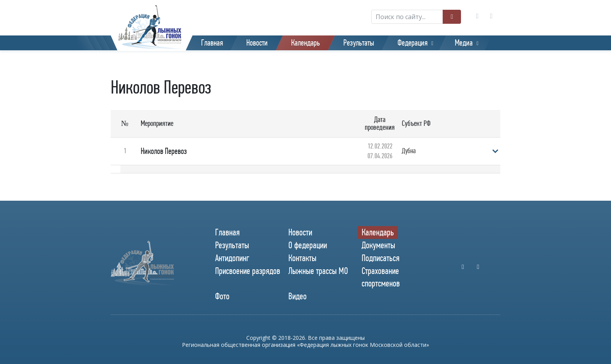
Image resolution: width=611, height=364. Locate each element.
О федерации (308, 245)
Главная (212, 43)
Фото (222, 296)
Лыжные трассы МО (318, 271)
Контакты (302, 258)
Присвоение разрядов (248, 271)
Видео (298, 296)
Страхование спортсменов (381, 277)
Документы (378, 245)
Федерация (412, 43)
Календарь (305, 43)
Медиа (464, 43)
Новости (257, 43)
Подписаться (381, 258)
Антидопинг (232, 258)
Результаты (359, 43)
